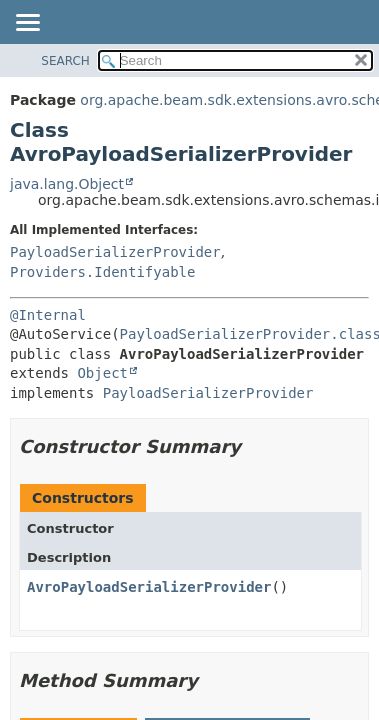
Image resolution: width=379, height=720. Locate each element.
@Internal (48, 315)
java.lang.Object (67, 184)
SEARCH (65, 61)
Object (102, 373)
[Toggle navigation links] (27, 24)
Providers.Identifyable (102, 272)
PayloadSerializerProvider (115, 252)
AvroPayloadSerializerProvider (149, 587)
